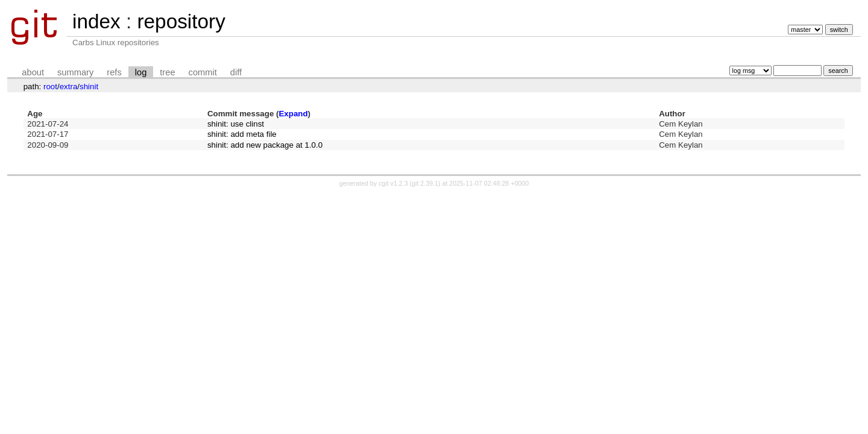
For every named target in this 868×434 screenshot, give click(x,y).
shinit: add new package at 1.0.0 (265, 145)
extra (69, 86)
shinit (89, 86)
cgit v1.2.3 (393, 183)
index (96, 21)
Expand (293, 114)
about (33, 72)
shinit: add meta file (242, 134)
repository (181, 21)
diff (236, 72)
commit (203, 72)
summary (75, 72)
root (50, 86)
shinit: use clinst (236, 124)
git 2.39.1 (425, 183)
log (141, 72)
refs (114, 72)
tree (167, 72)
